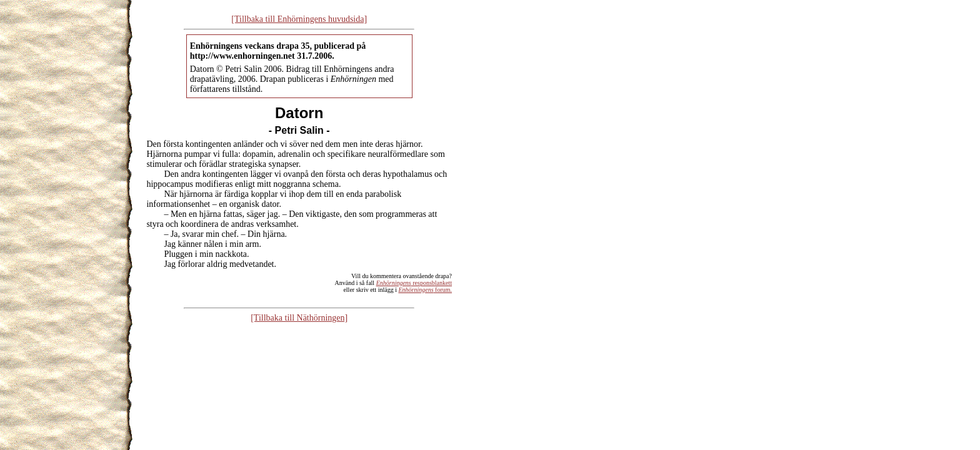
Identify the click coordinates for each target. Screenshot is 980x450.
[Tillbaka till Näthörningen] (299, 318)
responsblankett (414, 283)
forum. (425, 290)
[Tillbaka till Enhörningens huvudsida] (299, 19)
